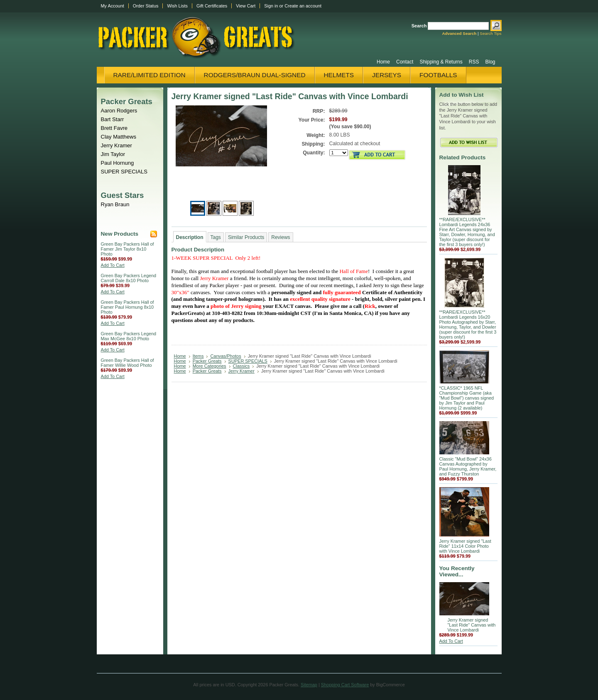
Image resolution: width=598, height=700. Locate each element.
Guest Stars (123, 195)
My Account (113, 6)
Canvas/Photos (225, 356)
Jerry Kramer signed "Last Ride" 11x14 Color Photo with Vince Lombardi (465, 546)
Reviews (281, 237)
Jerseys (387, 75)
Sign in (271, 6)
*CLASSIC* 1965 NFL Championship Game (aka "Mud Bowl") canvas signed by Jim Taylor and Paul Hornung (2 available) (467, 398)
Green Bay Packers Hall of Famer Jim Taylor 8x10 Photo (127, 249)
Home (180, 356)
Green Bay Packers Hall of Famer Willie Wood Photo (127, 363)
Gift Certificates (212, 6)
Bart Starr (113, 119)
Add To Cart (113, 265)
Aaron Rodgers (119, 111)
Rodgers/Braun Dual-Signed (255, 75)
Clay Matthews (119, 137)
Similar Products (246, 237)
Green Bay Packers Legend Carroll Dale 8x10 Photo (129, 278)
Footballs (438, 75)
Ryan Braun (115, 204)
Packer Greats (127, 101)
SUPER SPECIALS (124, 172)
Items (198, 356)
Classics (241, 366)
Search (419, 26)
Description (190, 237)
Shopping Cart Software (345, 685)
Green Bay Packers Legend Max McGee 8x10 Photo (129, 336)
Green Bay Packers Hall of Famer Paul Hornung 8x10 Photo (127, 307)
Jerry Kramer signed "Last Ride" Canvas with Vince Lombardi (472, 625)
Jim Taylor (113, 154)
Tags (216, 237)
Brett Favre (114, 128)
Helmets (339, 75)
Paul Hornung (118, 163)
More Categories (210, 366)
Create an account (303, 6)
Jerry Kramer (116, 145)
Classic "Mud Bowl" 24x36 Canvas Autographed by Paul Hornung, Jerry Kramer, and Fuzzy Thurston (468, 466)
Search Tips (490, 33)
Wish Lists (177, 6)
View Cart (246, 6)
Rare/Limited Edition (149, 75)
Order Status (146, 6)
